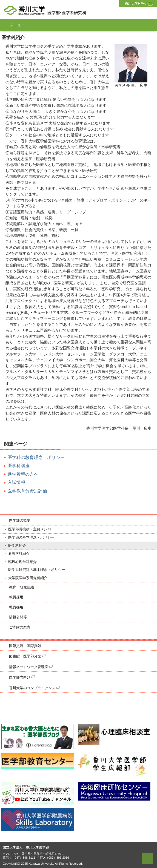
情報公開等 (18, 617)
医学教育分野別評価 (27, 491)
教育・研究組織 (22, 587)
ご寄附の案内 (20, 627)
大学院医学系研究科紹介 (28, 578)
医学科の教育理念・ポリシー (36, 457)
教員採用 (16, 597)
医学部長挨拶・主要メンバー (31, 529)
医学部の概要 (20, 521)
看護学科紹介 (19, 554)
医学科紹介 (17, 546)
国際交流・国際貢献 (25, 646)
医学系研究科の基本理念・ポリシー (37, 570)
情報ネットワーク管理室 (31, 667)
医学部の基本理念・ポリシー (31, 538)
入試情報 (16, 482)
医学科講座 (19, 466)
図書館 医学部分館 (27, 656)
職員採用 (16, 607)
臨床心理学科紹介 (22, 562)
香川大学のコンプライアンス (34, 688)
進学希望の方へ (23, 474)
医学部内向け (22, 677)
